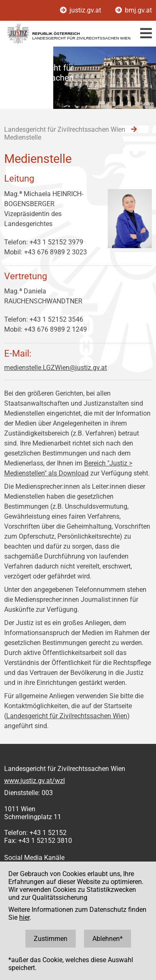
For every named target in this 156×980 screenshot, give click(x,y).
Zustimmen (51, 939)
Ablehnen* (108, 939)
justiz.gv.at (81, 10)
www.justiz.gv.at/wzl (35, 781)
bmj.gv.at (134, 10)
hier (24, 917)
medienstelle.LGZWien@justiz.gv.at (56, 368)
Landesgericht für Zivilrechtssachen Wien (67, 716)
